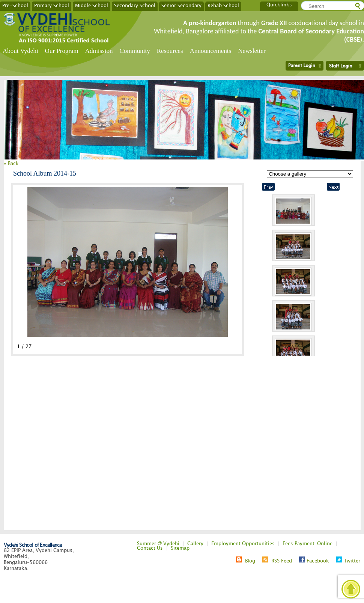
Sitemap (180, 548)
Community (135, 51)
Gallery (195, 544)
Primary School (52, 5)
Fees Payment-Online (308, 544)
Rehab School (223, 5)
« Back (11, 164)
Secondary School (135, 5)
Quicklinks (279, 5)
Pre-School (15, 5)
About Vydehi (20, 51)
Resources (170, 51)
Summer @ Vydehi (158, 544)
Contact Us (150, 548)
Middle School (92, 5)
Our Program (62, 51)
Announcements (211, 51)
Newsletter (252, 51)
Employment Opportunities (243, 544)
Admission (99, 51)
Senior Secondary (181, 5)
